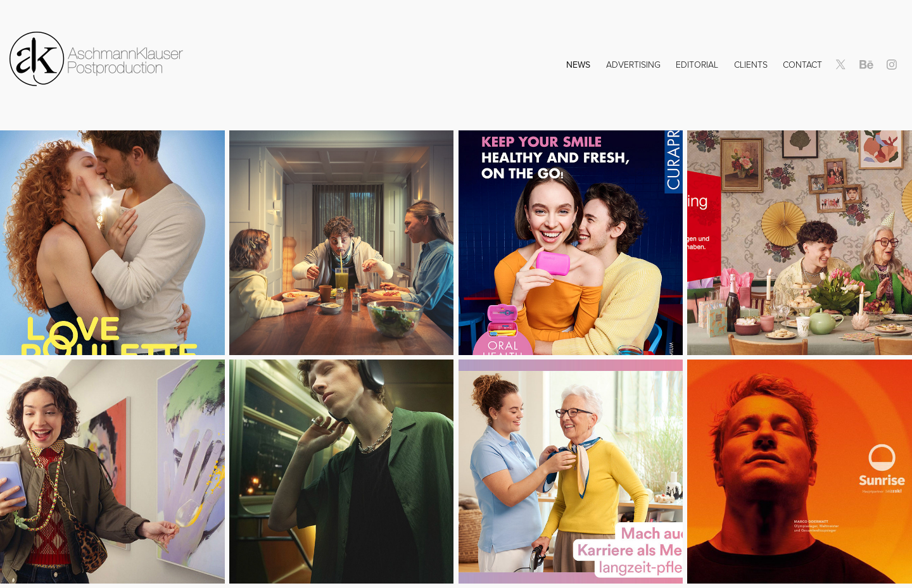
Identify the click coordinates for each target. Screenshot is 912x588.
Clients (751, 64)
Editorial (697, 64)
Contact (802, 64)
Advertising (633, 64)
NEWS (578, 65)
